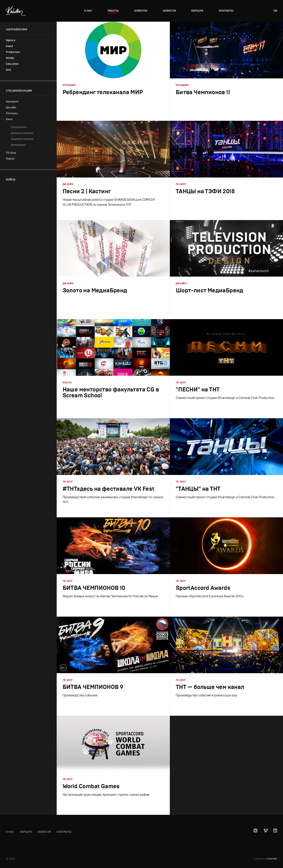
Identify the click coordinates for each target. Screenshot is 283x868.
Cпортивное (19, 127)
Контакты (226, 11)
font (8, 70)
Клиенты (141, 11)
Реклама (12, 113)
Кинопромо (18, 145)
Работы (113, 11)
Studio (10, 58)
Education (12, 64)
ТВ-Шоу (11, 153)
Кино (9, 119)
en (275, 11)
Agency (11, 40)
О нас (88, 11)
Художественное (22, 139)
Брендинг (12, 102)
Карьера (197, 11)
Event (9, 46)
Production (13, 52)
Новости (169, 11)
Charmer (272, 859)
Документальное (22, 133)
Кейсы (11, 180)
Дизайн (11, 107)
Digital (10, 159)
